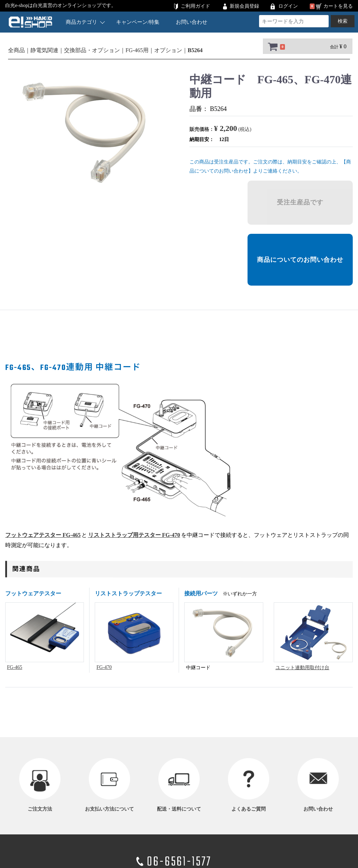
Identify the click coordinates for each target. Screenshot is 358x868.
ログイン (288, 6)
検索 (343, 21)
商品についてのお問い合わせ (300, 260)
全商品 (16, 50)
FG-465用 (137, 50)
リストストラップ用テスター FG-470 (134, 535)
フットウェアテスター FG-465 (43, 535)
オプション (168, 50)
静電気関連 (44, 50)
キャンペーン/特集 (138, 22)
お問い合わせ (192, 22)
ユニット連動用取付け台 (302, 668)
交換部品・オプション (92, 50)
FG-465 (15, 667)
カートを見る (338, 6)
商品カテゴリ (85, 22)
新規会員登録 (244, 6)
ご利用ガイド (195, 6)
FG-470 (104, 667)
